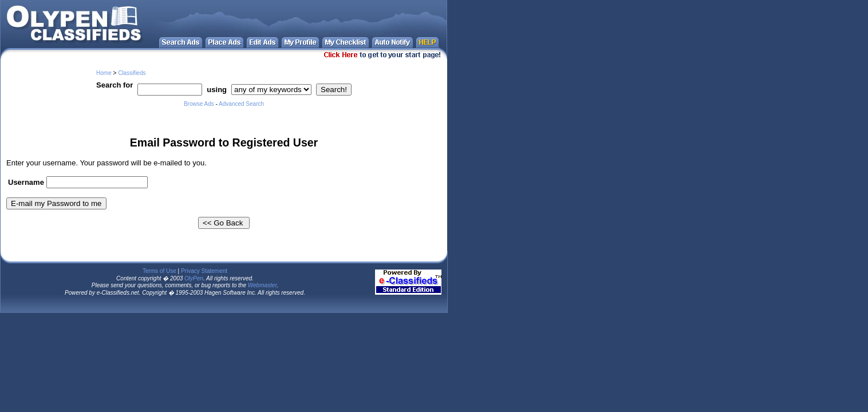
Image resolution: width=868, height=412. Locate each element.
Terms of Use (159, 271)
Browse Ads (199, 104)
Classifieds (132, 73)
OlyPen (194, 278)
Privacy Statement (204, 271)
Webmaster (263, 285)
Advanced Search (241, 104)
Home (104, 73)
